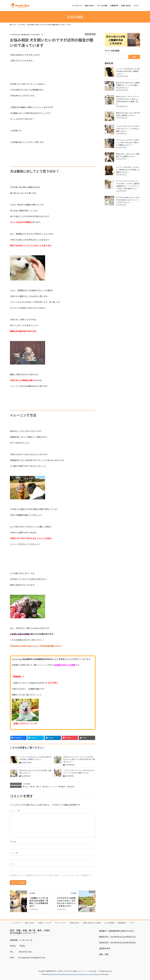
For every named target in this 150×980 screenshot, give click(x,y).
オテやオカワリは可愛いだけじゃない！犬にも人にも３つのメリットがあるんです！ (66, 902)
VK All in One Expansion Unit (82, 974)
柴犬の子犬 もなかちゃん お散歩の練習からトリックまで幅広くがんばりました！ (128, 85)
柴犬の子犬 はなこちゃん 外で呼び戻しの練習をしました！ (35, 772)
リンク (132, 923)
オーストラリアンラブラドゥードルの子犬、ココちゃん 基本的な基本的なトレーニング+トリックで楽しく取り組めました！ (128, 185)
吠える (27, 787)
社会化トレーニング (51, 787)
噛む (34, 787)
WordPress (53, 974)
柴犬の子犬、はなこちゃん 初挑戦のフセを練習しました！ (128, 155)
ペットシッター (60, 923)
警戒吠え (72, 787)
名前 (13, 842)
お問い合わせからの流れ (92, 923)
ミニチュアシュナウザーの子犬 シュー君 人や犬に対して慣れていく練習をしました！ (128, 142)
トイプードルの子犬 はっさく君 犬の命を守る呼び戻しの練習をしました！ (35, 758)
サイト (13, 864)
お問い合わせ (75, 923)
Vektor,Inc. (97, 974)
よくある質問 (109, 923)
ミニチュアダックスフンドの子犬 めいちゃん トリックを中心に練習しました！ (79, 772)
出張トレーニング (45, 923)
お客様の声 (122, 923)
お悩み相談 (90, 34)
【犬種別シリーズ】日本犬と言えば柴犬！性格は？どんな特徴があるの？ (39, 902)
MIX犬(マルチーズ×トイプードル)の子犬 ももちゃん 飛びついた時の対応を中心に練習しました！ (79, 759)
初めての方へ (30, 923)
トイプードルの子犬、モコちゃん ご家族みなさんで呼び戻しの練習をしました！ (128, 170)
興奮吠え (63, 787)
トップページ (17, 923)
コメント (15, 811)
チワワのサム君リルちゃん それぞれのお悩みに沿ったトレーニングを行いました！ (128, 200)
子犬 (40, 787)
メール (14, 853)
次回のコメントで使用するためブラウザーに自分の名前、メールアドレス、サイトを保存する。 (52, 875)
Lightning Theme (66, 974)
